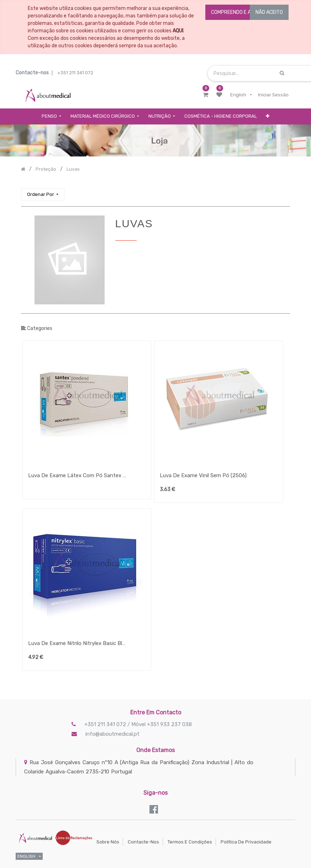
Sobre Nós (108, 842)
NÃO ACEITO (269, 12)
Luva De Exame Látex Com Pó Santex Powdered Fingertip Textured (78, 475)
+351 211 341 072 (75, 73)
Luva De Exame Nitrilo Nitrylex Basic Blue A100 (78, 643)
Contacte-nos (143, 842)
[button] (268, 116)
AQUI (178, 31)
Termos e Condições (190, 842)
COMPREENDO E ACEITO (238, 12)
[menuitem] (221, 116)
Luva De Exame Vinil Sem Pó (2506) (203, 475)
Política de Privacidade (246, 842)
